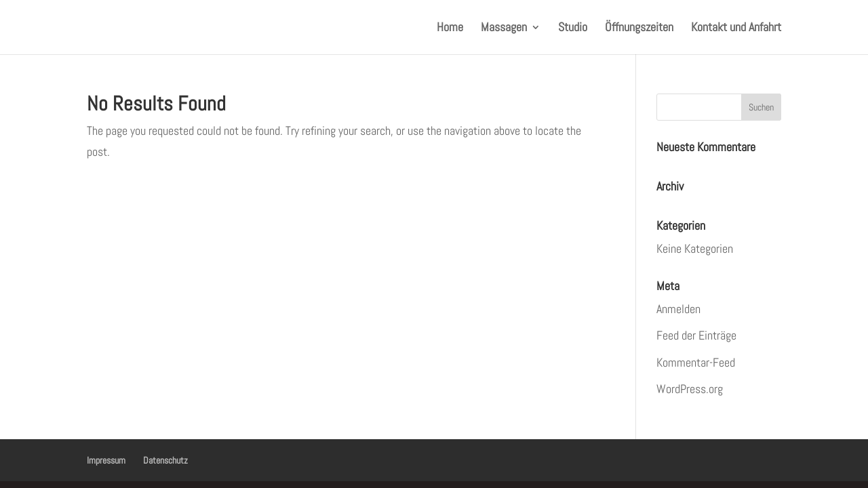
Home (450, 28)
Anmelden (678, 309)
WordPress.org (690, 389)
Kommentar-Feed (696, 362)
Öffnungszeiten (639, 28)
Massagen (504, 28)
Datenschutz (165, 460)
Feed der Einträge (696, 335)
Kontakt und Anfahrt (736, 28)
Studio (573, 28)
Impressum (106, 460)
